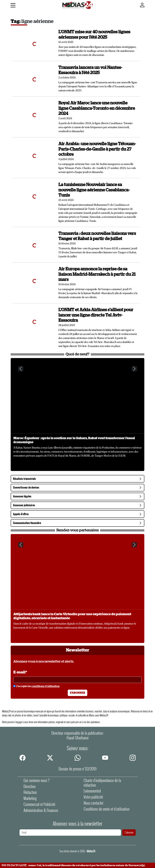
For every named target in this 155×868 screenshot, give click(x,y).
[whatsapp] (78, 758)
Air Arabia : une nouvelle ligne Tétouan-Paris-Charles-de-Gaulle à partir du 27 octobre (97, 149)
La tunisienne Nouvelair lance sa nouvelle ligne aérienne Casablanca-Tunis (94, 190)
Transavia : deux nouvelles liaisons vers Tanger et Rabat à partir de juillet (97, 236)
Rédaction (30, 792)
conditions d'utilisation (45, 686)
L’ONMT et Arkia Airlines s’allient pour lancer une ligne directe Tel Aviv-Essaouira (96, 315)
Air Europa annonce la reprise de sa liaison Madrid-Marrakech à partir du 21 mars (97, 274)
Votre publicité (93, 797)
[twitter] (50, 758)
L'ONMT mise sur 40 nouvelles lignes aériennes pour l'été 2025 (94, 35)
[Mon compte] (142, 5)
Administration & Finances (41, 810)
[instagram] (133, 758)
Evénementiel (92, 791)
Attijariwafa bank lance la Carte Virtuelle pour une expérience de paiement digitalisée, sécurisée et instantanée (72, 616)
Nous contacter (94, 803)
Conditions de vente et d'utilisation (107, 809)
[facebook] (23, 758)
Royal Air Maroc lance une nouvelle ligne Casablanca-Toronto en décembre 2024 (97, 108)
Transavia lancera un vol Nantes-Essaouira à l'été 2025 (90, 70)
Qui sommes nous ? (37, 780)
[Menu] (13, 6)
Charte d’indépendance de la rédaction (102, 783)
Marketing (30, 798)
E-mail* (20, 672)
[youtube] (105, 758)
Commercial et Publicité (39, 804)
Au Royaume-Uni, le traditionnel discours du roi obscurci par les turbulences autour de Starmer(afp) (85, 865)
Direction (30, 786)
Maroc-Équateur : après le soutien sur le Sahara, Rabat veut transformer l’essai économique (74, 440)
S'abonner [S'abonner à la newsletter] (77, 693)
